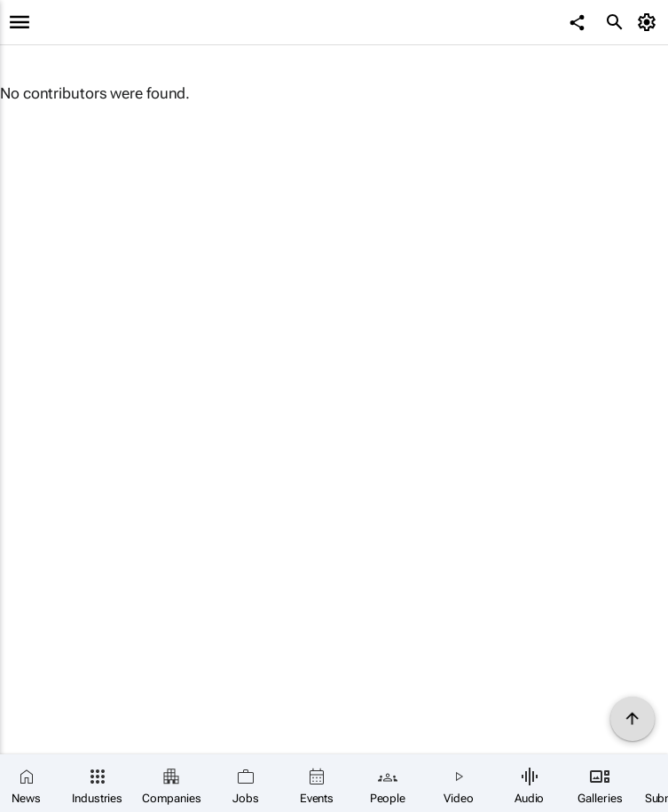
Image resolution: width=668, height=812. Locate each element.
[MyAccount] (650, 22)
